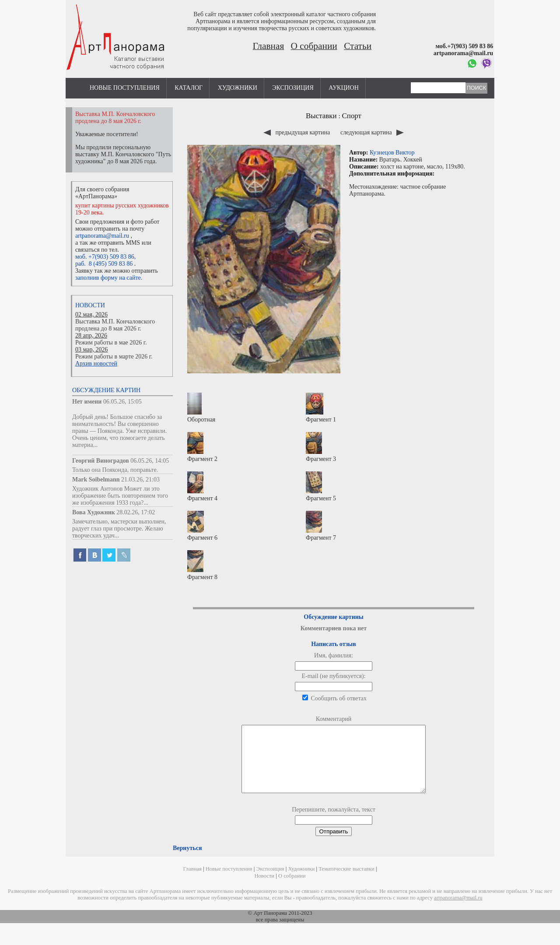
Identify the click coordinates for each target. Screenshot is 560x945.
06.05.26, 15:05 (122, 402)
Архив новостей (96, 364)
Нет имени (87, 402)
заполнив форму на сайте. (109, 278)
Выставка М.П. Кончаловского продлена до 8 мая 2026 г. (115, 325)
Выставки (321, 116)
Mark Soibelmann (96, 480)
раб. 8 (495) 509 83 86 (104, 264)
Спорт (352, 116)
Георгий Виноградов (101, 461)
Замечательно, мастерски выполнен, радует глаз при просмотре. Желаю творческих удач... (119, 529)
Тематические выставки (346, 882)
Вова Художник (94, 512)
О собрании (314, 46)
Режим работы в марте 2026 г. (114, 357)
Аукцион (344, 88)
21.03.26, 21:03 (140, 480)
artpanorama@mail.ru (102, 236)
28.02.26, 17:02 (136, 512)
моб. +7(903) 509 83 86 (105, 257)
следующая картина (372, 132)
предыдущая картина (297, 132)
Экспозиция (293, 88)
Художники (238, 88)
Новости (90, 305)
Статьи (358, 46)
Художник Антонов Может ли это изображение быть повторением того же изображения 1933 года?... (120, 496)
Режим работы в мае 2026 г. (111, 343)
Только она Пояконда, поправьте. (115, 470)
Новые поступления (125, 88)
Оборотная (201, 408)
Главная (269, 46)
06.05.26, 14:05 (150, 461)
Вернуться (187, 861)
